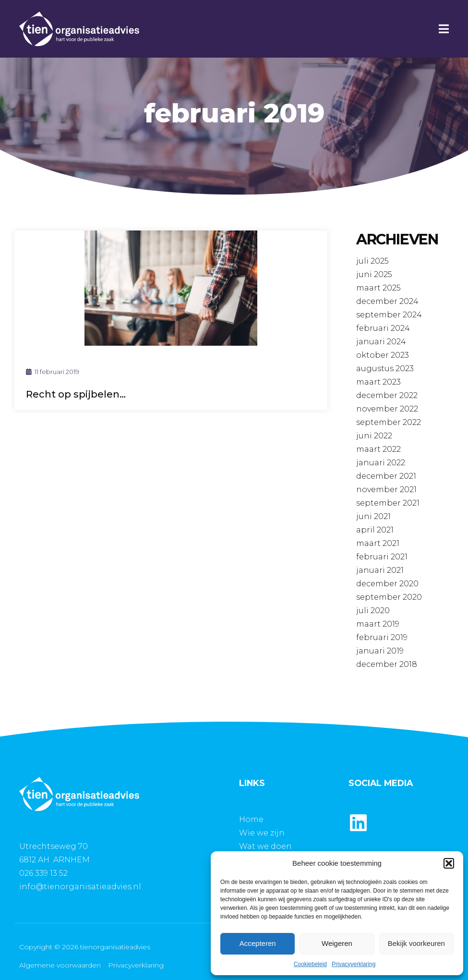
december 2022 (387, 395)
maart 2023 (378, 382)
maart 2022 (378, 449)
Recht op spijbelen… (76, 394)
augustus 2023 (385, 369)
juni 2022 (374, 436)
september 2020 (389, 597)
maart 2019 (378, 624)
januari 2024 (381, 342)
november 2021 (386, 490)
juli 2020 (373, 611)
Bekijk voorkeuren (416, 943)
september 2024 (389, 315)
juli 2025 (372, 261)
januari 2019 (380, 651)
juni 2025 (374, 274)
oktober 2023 (383, 355)
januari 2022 (381, 463)
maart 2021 (378, 543)
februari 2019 (382, 637)
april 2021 (375, 530)
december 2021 (386, 476)
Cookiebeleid (310, 964)
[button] (449, 863)
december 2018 (387, 664)
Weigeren (337, 943)
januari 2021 (380, 570)
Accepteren (258, 943)
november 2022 (387, 409)
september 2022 (389, 422)
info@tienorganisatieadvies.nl (80, 887)
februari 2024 (383, 328)
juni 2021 (373, 516)
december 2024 (387, 301)
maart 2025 (378, 288)
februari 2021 (382, 557)
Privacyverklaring (354, 964)
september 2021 (388, 503)
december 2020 (387, 584)
